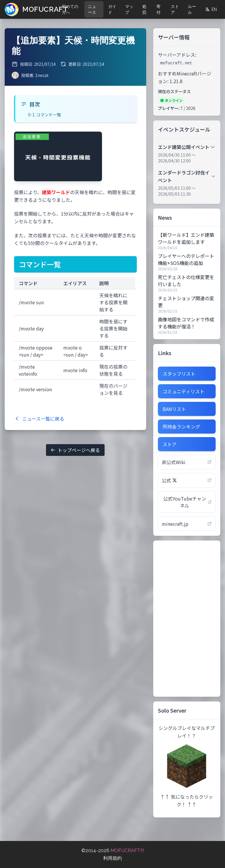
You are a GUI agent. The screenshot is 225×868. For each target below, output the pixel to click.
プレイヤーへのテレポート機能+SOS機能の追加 (186, 259)
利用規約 (112, 858)
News (165, 217)
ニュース (92, 9)
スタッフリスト (179, 374)
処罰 (144, 9)
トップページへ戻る (75, 450)
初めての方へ (70, 9)
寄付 (158, 9)
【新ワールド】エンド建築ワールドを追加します (186, 238)
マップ (129, 9)
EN (211, 9)
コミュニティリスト (184, 391)
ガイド (112, 9)
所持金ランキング (181, 427)
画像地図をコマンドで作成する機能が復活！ (186, 323)
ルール (192, 9)
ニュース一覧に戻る (39, 419)
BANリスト (174, 409)
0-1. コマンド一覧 (45, 115)
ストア (175, 9)
